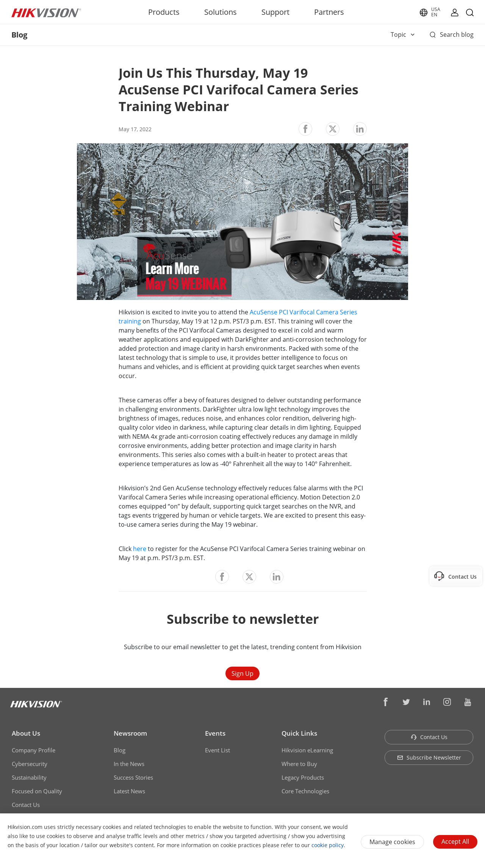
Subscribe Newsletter (429, 757)
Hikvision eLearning (307, 750)
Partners (329, 12)
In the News (129, 764)
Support (275, 12)
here (140, 549)
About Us (26, 733)
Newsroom (130, 733)
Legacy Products (303, 777)
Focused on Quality (37, 791)
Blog (120, 750)
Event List (217, 750)
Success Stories (133, 777)
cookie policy (328, 845)
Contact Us (26, 805)
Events (215, 733)
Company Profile (34, 750)
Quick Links (299, 733)
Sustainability (29, 777)
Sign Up (242, 673)
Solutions (221, 12)
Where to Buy (299, 764)
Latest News (129, 791)
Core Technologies (305, 791)
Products (164, 12)
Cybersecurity (30, 764)
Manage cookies (392, 842)
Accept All (455, 841)
